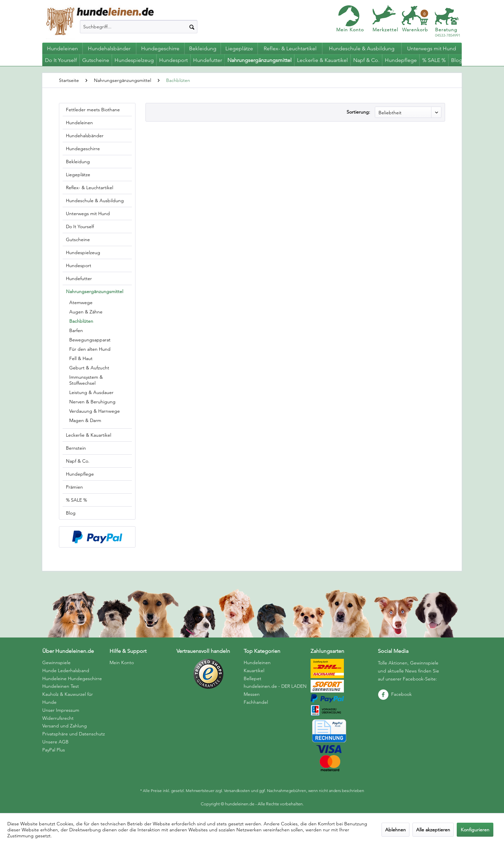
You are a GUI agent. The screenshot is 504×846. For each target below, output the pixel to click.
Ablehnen (395, 830)
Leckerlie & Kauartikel (89, 435)
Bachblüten (81, 321)
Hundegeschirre (83, 149)
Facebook (395, 694)
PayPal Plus (54, 750)
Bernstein (76, 448)
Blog (71, 513)
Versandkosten (237, 791)
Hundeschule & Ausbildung (95, 201)
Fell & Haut (81, 358)
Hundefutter (79, 278)
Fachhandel (256, 702)
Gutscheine (78, 239)
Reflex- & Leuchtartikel (90, 188)
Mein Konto (350, 30)
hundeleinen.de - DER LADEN (275, 686)
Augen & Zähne (86, 312)
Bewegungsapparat (90, 340)
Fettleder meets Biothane (93, 110)
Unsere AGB (55, 742)
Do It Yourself (80, 226)
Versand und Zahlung (65, 726)
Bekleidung (78, 162)
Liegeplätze (78, 175)
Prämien (74, 487)
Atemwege (81, 302)
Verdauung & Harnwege (95, 411)
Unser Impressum (61, 710)
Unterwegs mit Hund (88, 213)
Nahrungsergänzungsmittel (95, 291)
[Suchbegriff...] (139, 27)
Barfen (76, 330)
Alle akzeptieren (433, 830)
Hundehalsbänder (85, 136)
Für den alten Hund (90, 349)
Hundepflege (80, 474)
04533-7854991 (448, 32)
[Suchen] (192, 27)
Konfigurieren (475, 830)
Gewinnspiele (56, 662)
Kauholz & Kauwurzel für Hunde (68, 698)
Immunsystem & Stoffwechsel (86, 380)
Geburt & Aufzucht (89, 368)
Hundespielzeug (83, 252)
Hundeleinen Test (61, 686)
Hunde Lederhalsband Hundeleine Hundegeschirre (72, 674)
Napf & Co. (78, 461)
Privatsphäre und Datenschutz (74, 734)
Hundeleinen (79, 123)
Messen (252, 694)
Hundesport (79, 265)
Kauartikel (254, 670)
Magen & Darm (85, 420)
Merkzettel (385, 30)
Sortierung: (358, 112)
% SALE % (76, 500)
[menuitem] (139, 27)
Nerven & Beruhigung (92, 402)
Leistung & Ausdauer (91, 392)
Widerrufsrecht (58, 718)
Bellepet (252, 678)
